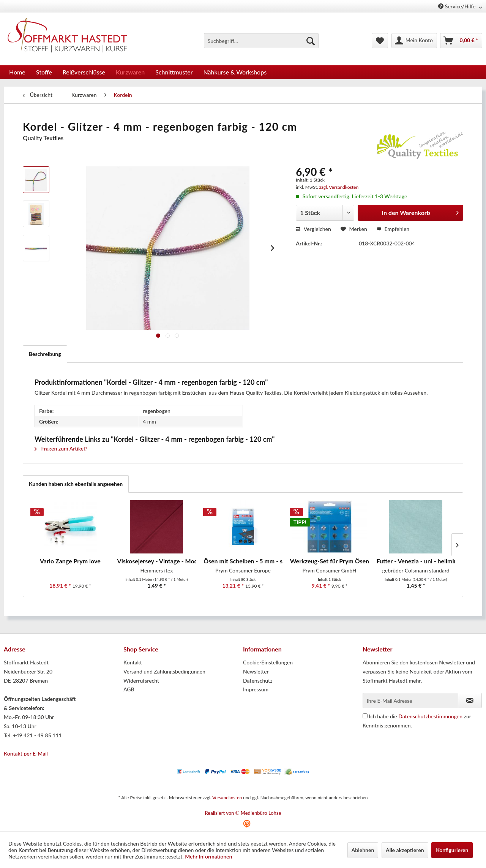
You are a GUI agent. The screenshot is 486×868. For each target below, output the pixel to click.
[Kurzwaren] (130, 72)
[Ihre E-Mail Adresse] (410, 700)
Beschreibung (45, 354)
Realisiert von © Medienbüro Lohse (243, 813)
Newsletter (256, 671)
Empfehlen (393, 229)
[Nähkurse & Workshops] (235, 72)
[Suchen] (311, 41)
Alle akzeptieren (405, 850)
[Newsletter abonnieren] (470, 700)
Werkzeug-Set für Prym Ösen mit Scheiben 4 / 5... (330, 561)
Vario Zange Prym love (70, 561)
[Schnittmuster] (174, 72)
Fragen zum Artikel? (61, 448)
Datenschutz (258, 681)
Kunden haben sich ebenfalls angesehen (76, 484)
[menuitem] (261, 41)
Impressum (256, 689)
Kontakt (133, 662)
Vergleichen (313, 229)
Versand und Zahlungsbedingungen (164, 671)
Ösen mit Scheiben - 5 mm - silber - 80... (243, 561)
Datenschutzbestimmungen (430, 716)
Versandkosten (227, 798)
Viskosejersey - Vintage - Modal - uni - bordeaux (157, 561)
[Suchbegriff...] (261, 41)
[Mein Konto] (414, 41)
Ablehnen (363, 850)
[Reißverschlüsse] (84, 72)
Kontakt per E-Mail (26, 753)
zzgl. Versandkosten (339, 187)
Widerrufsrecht (141, 681)
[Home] (17, 72)
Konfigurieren (452, 850)
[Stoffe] (44, 72)
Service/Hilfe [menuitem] (458, 6)
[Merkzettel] (380, 41)
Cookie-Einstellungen (268, 662)
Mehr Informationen (208, 856)
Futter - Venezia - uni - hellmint (416, 561)
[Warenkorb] (461, 41)
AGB (129, 689)
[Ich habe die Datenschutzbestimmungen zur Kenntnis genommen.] (365, 716)
